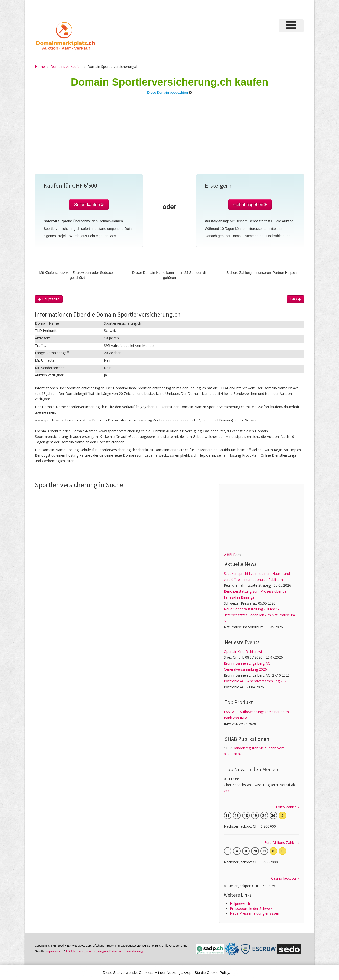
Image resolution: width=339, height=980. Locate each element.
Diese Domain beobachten (168, 93)
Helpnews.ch (240, 903)
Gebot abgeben (250, 205)
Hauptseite (49, 299)
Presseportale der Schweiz (251, 908)
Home (40, 66)
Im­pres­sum (54, 951)
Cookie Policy (218, 972)
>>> (227, 791)
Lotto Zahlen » (288, 807)
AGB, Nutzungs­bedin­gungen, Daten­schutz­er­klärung (104, 951)
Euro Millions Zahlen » (282, 843)
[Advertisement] (170, 137)
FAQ (295, 299)
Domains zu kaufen (66, 66)
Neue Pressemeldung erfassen (255, 913)
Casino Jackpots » (285, 878)
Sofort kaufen (89, 205)
